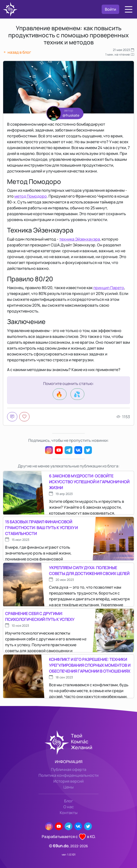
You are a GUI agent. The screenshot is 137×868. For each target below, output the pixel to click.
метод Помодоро (31, 196)
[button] (129, 9)
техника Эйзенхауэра (80, 239)
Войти (110, 9)
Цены (68, 787)
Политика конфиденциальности (68, 775)
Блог (69, 801)
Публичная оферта (69, 769)
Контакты (69, 813)
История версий (68, 781)
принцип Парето (109, 288)
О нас (69, 807)
